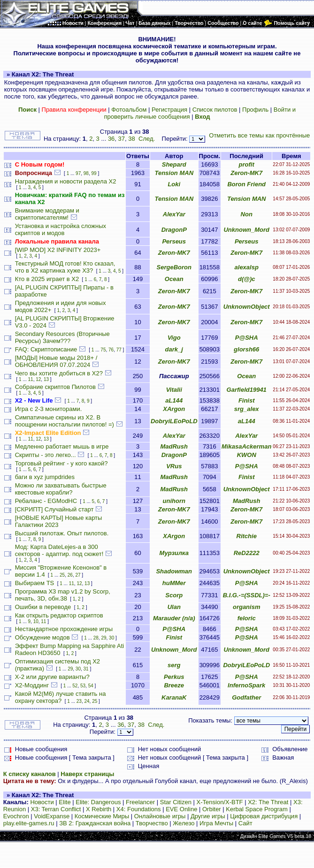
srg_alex (247, 409)
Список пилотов (215, 110)
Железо (184, 823)
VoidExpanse (52, 816)
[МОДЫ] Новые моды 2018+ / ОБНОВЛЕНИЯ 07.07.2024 (56, 361)
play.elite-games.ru (29, 823)
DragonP (174, 230)
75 (103, 350)
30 (111, 638)
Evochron (16, 816)
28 (96, 638)
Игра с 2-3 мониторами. (49, 409)
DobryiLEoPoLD (174, 421)
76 (111, 350)
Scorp (174, 595)
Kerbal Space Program (257, 809)
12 (38, 379)
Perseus (174, 241)
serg (174, 665)
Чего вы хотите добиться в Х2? (59, 373)
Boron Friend (246, 184)
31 (86, 669)
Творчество (152, 823)
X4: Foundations (139, 809)
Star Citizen (176, 802)
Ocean (174, 279)
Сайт (245, 823)
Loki (174, 184)
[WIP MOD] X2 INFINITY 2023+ (58, 250)
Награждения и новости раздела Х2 (66, 181)
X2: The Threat (268, 802)
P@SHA (247, 338)
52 (75, 686)
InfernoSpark (246, 685)
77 (119, 350)
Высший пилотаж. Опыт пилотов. (62, 533)
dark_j (174, 349)
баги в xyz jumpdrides (45, 477)
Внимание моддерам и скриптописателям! (47, 214)
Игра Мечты (216, 823)
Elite (65, 802)
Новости (42, 802)
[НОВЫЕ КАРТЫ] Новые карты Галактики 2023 (59, 521)
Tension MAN (174, 173)
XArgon (174, 409)
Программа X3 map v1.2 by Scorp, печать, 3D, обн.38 (63, 595)
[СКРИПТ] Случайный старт (54, 509)
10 (36, 621)
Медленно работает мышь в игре (62, 446)
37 (122, 139)
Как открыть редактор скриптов (59, 615)
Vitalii (174, 390)
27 (78, 575)
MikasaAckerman (246, 446)
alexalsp (247, 267)
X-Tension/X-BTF (220, 802)
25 (62, 575)
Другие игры (208, 816)
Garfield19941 (247, 390)
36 (111, 139)
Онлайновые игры (160, 816)
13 (46, 379)
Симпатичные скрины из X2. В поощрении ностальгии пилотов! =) (65, 421)
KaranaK (174, 697)
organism (247, 607)
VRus (174, 466)
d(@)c (247, 279)
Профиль (255, 110)
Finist (247, 400)
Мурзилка (174, 553)
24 (87, 701)
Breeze (174, 685)
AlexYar (174, 214)
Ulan (174, 607)
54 (91, 686)
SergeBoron (174, 267)
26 (70, 575)
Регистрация (169, 110)
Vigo (174, 338)
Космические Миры (102, 816)
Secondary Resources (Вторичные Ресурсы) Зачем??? (62, 337)
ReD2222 (247, 553)
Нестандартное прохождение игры (64, 629)
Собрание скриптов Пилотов (55, 387)
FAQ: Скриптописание (46, 349)
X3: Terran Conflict (56, 809)
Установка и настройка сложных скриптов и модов (61, 229)
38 (131, 139)
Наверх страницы (87, 774)
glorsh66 (246, 349)
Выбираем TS (35, 583)
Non (247, 214)
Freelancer (140, 802)
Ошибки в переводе (43, 607)
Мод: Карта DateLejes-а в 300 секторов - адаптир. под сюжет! (59, 550)
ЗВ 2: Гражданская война (95, 823)
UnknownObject (247, 307)
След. (147, 139)
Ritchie (247, 536)
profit (247, 164)
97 (78, 173)
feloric (247, 618)
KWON (247, 455)
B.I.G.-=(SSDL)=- (247, 595)
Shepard (174, 164)
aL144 (174, 400)
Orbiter (212, 809)
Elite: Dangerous (98, 802)
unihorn (174, 501)
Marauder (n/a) (174, 618)
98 (86, 173)
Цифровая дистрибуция (264, 816)
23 (79, 701)
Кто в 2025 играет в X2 (47, 279)
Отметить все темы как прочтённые (259, 135)
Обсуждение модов (42, 637)
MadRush (174, 446)
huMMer (174, 583)
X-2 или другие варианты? (52, 677)
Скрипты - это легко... (46, 455)
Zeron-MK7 (246, 173)
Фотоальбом (129, 110)
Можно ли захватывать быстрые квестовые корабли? (61, 489)
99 (94, 173)
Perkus (174, 677)
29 (103, 638)
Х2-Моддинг (32, 685)
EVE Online (181, 809)
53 (83, 686)
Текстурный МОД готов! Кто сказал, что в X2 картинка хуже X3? (65, 267)
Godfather (246, 697)
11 (31, 379)
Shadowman (174, 571)
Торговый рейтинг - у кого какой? (61, 463)
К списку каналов (30, 774)
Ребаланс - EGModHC (46, 501)
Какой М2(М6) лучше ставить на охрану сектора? (61, 697)
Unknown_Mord (246, 230)
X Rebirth (99, 809)
